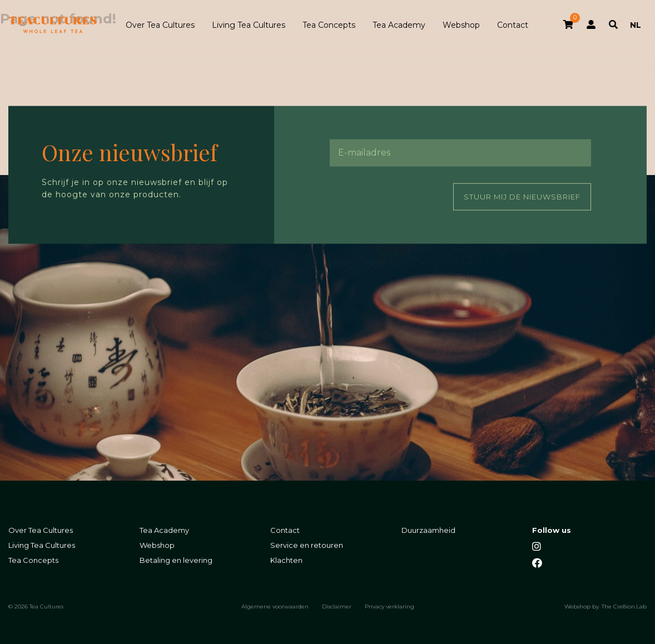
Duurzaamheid (428, 530)
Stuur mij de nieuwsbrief (522, 196)
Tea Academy (399, 25)
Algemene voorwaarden (275, 607)
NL (636, 25)
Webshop (461, 25)
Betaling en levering (176, 560)
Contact (513, 25)
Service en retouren (307, 545)
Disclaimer (337, 607)
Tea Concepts (329, 25)
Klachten (286, 560)
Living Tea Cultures (249, 25)
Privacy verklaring (389, 607)
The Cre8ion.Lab (624, 607)
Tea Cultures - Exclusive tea (53, 25)
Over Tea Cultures (160, 25)
